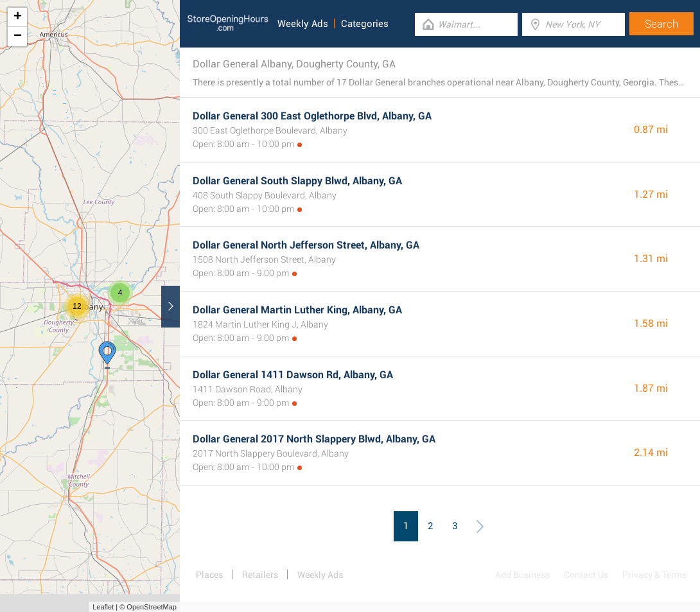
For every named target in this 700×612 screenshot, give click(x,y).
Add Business (522, 575)
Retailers (260, 575)
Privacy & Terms (654, 575)
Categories (365, 24)
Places (209, 575)
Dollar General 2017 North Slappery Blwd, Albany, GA (314, 439)
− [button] (18, 37)
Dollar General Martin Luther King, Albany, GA (297, 310)
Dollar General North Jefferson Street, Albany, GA (306, 245)
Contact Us (586, 575)
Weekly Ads (303, 24)
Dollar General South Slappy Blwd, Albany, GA (297, 181)
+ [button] (18, 17)
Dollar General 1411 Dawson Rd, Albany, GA (293, 375)
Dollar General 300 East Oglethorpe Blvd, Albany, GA (312, 116)
